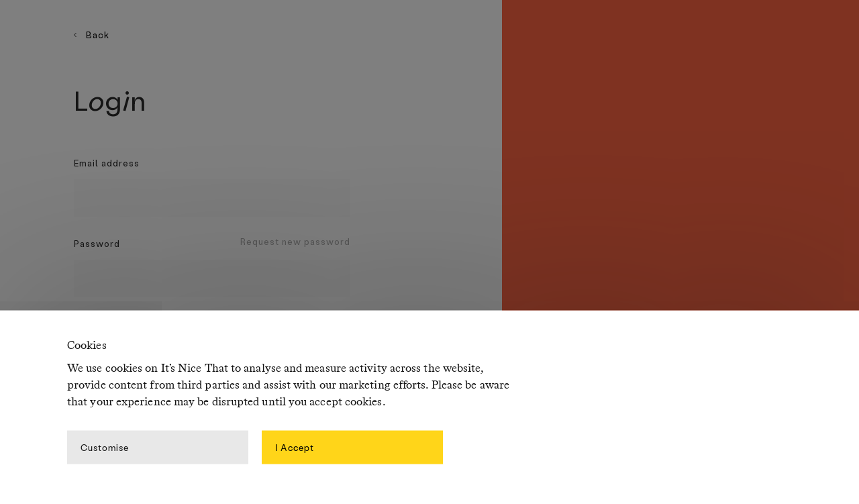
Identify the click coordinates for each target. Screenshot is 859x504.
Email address (107, 163)
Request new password (295, 241)
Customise (105, 447)
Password (97, 243)
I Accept (295, 447)
